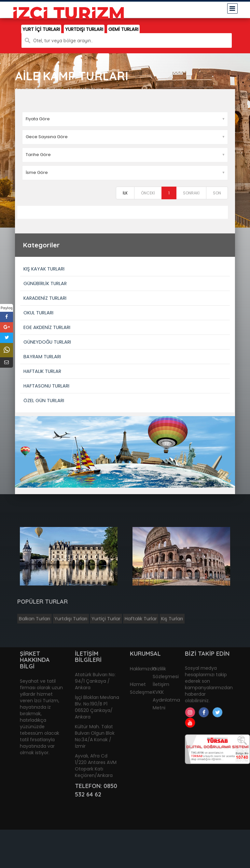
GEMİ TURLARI (123, 29)
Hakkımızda (143, 669)
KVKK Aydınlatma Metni (166, 700)
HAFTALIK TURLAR (42, 371)
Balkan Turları (35, 619)
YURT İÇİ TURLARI (41, 29)
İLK (125, 193)
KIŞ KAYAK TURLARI (44, 269)
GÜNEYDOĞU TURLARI (47, 342)
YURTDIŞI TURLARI (84, 29)
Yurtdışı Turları (71, 619)
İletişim (161, 684)
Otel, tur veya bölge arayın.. (63, 41)
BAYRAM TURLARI (42, 357)
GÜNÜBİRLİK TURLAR (45, 283)
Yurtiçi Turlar (106, 619)
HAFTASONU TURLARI (46, 386)
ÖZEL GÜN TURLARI (44, 401)
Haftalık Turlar (141, 619)
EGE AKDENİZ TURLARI (47, 327)
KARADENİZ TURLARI (45, 298)
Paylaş (7, 308)
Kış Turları (172, 619)
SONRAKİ (191, 193)
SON (217, 193)
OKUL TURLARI (38, 313)
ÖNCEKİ (148, 193)
